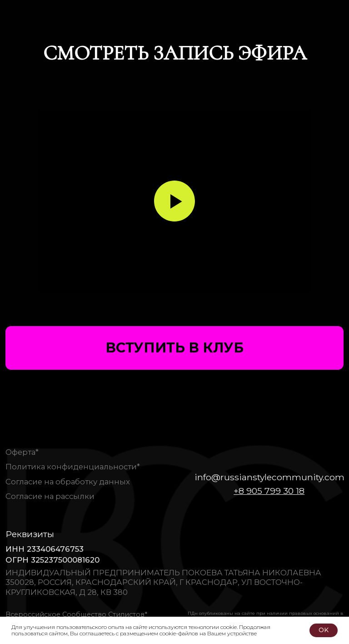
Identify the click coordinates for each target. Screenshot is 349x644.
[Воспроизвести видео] (174, 201)
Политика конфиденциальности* (73, 467)
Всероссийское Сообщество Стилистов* (76, 614)
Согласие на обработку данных (68, 482)
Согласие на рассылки (50, 496)
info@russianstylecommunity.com (269, 477)
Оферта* (22, 452)
